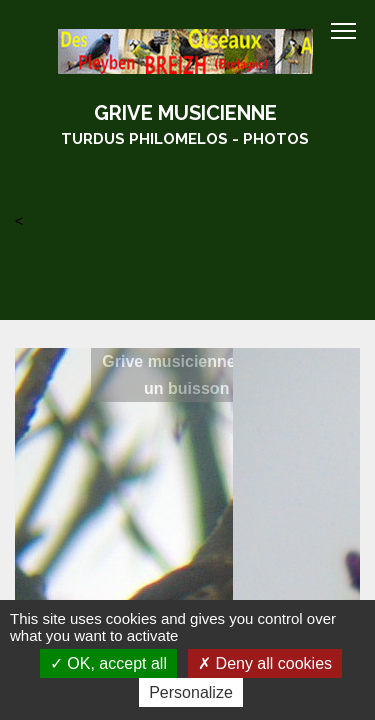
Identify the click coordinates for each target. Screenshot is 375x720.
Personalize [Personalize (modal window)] (191, 692)
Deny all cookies (265, 663)
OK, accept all (108, 663)
